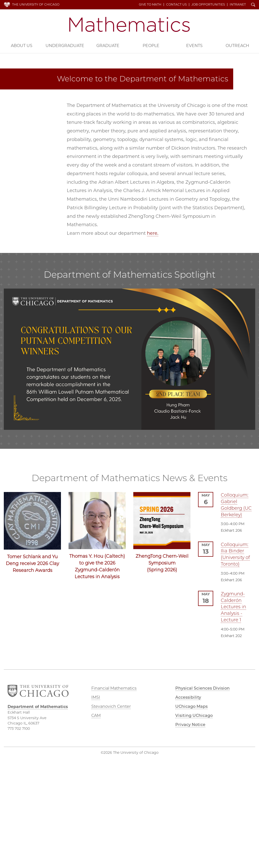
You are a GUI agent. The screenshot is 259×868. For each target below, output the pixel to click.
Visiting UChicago (194, 715)
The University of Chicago (36, 4)
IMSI (96, 697)
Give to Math (150, 5)
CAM (96, 715)
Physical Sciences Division (202, 688)
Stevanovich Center (111, 706)
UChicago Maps (191, 706)
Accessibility (188, 697)
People (151, 46)
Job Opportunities (208, 5)
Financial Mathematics (114, 688)
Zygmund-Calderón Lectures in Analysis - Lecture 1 (233, 607)
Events (194, 46)
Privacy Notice (190, 725)
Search (253, 5)
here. (153, 233)
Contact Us (176, 5)
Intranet (238, 5)
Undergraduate (65, 46)
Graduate (108, 46)
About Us (22, 46)
